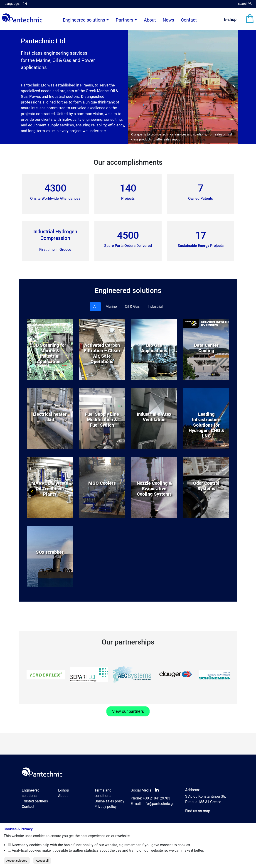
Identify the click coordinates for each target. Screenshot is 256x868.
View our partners (128, 711)
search (245, 4)
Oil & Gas (132, 306)
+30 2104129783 (156, 798)
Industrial (155, 306)
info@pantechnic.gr (158, 804)
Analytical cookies (26, 850)
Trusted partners (35, 801)
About (150, 20)
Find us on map (198, 811)
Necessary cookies (27, 845)
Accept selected (17, 861)
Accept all (42, 861)
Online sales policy (109, 801)
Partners (124, 20)
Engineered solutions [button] (84, 20)
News (168, 20)
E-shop (230, 20)
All (95, 306)
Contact (189, 20)
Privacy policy (106, 807)
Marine (111, 306)
